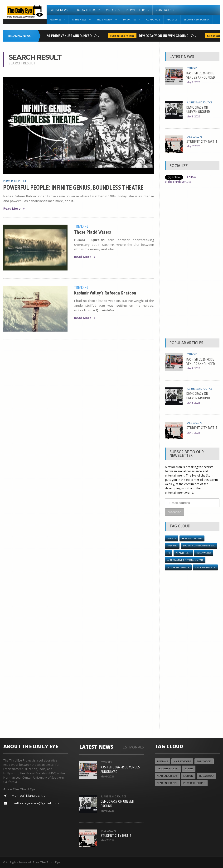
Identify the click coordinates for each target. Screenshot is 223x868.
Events (172, 538)
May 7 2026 (193, 146)
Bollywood (204, 761)
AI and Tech (183, 553)
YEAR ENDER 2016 (167, 776)
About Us (172, 20)
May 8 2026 (193, 116)
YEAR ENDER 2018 (205, 567)
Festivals (192, 68)
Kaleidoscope (194, 137)
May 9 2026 (193, 82)
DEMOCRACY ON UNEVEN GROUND (165, 36)
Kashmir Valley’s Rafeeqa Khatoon (105, 293)
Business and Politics (123, 36)
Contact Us (165, 10)
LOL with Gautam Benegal (199, 546)
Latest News (59, 10)
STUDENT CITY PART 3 (202, 141)
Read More (14, 209)
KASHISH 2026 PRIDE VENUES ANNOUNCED (61, 36)
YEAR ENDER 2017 (192, 538)
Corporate (153, 20)
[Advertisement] (192, 262)
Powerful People (16, 181)
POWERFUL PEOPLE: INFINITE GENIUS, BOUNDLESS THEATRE (73, 187)
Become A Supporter (197, 20)
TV (169, 553)
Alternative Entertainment (185, 560)
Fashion (172, 546)
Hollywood (204, 553)
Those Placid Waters (93, 232)
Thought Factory (168, 769)
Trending (81, 226)
